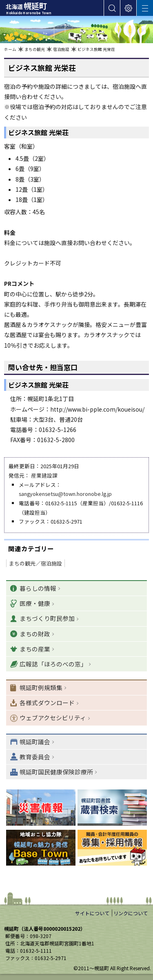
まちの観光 (35, 49)
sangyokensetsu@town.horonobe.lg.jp (65, 494)
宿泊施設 (61, 49)
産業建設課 (44, 475)
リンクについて (131, 913)
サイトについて (92, 913)
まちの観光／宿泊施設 (35, 563)
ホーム (10, 49)
